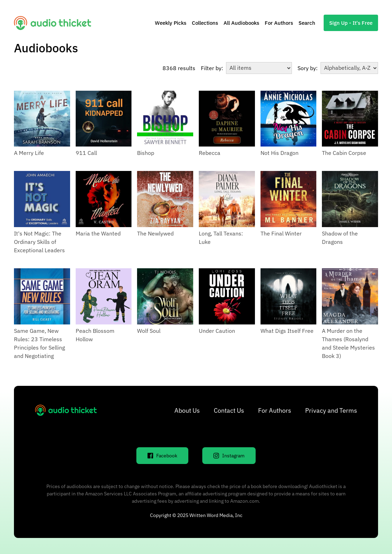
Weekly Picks (171, 23)
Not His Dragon (280, 153)
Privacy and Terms (331, 410)
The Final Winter (281, 233)
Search (307, 23)
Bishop (146, 153)
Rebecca (210, 153)
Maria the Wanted (98, 233)
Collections (205, 23)
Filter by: (212, 68)
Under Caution (217, 331)
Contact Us (229, 410)
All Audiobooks (241, 23)
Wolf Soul (149, 331)
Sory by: (308, 68)
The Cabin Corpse (344, 153)
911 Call (86, 153)
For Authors (279, 23)
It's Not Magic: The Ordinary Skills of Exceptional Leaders (39, 242)
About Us (187, 410)
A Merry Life (29, 153)
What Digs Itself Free (287, 331)
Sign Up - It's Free (351, 23)
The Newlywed (155, 233)
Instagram (229, 456)
